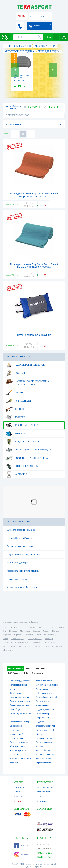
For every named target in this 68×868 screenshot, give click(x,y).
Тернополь (37, 642)
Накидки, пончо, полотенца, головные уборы (28, 382)
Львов (40, 627)
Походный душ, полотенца (27, 458)
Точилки (15, 417)
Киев (5, 627)
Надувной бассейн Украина (19, 538)
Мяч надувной (16, 734)
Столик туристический (20, 714)
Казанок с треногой (45, 755)
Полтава (55, 631)
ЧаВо (26, 673)
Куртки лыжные (43, 763)
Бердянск (39, 646)
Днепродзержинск (34, 639)
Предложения (38, 673)
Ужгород (49, 646)
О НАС (40, 797)
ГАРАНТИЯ (19, 797)
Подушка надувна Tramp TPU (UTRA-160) (22, 78)
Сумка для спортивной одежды (21, 530)
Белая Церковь (50, 642)
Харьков (14, 627)
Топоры (15, 409)
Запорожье (50, 627)
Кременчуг (8, 642)
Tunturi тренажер (44, 681)
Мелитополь (16, 646)
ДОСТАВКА (19, 787)
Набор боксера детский (47, 685)
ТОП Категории (15, 668)
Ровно (6, 639)
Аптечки (15, 433)
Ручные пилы (18, 401)
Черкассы (18, 635)
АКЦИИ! (22, 16)
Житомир (29, 635)
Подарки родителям (45, 709)
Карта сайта (49, 864)
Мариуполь (25, 631)
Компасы (16, 373)
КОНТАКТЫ (42, 801)
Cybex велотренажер (46, 693)
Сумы (38, 635)
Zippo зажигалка (44, 759)
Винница (36, 631)
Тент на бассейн (44, 750)
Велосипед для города (20, 681)
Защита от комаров (22, 442)
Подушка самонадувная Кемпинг (34, 335)
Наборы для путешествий (26, 365)
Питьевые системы (22, 466)
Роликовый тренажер (20, 722)
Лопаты (15, 393)
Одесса (23, 627)
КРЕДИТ (18, 801)
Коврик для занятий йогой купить (22, 587)
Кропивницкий (17, 639)
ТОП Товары (14, 673)
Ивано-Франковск (22, 642)
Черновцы (49, 639)
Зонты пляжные (17, 693)
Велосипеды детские (19, 705)
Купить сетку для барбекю (19, 563)
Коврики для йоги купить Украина (23, 571)
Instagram (21, 854)
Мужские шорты (18, 746)
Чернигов (7, 635)
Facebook (21, 846)
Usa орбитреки (17, 738)
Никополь (28, 646)
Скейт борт (15, 709)
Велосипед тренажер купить (20, 546)
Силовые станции (44, 738)
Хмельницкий (50, 635)
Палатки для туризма (20, 697)
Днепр (32, 627)
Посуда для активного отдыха (29, 450)
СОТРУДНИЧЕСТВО (45, 787)
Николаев (13, 631)
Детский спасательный (47, 697)
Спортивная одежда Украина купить (23, 554)
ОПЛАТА (18, 792)
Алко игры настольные (20, 701)
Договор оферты (34, 867)
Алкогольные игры (45, 689)
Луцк (5, 646)
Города (29, 668)
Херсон (46, 631)
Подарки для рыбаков (17, 579)
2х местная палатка (19, 742)
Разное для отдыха (22, 425)
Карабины (16, 474)
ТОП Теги (41, 668)
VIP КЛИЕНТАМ (43, 792)
